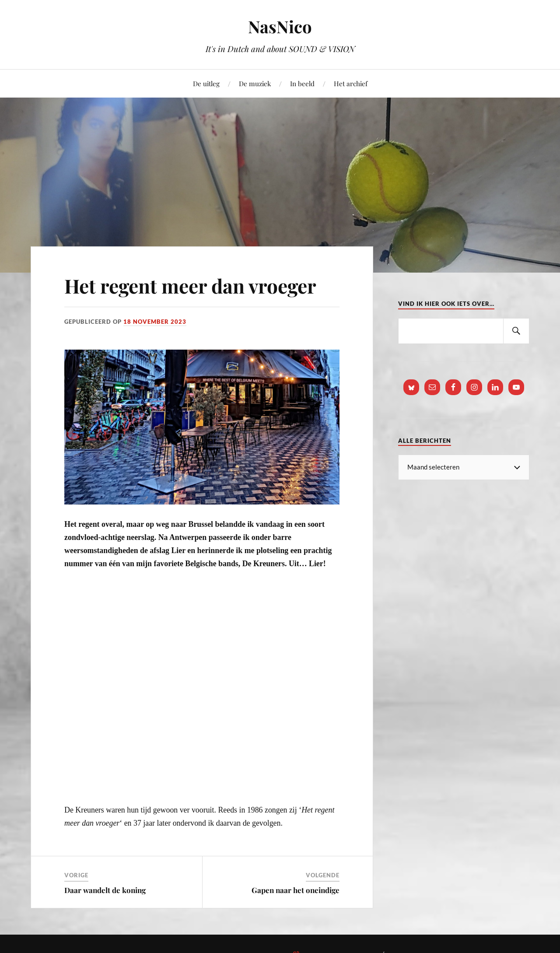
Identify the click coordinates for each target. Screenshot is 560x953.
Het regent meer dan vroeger (190, 286)
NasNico (280, 26)
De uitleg (206, 83)
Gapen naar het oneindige (296, 890)
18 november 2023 (155, 322)
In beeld (302, 83)
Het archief (351, 83)
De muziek (255, 83)
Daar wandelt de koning (105, 890)
